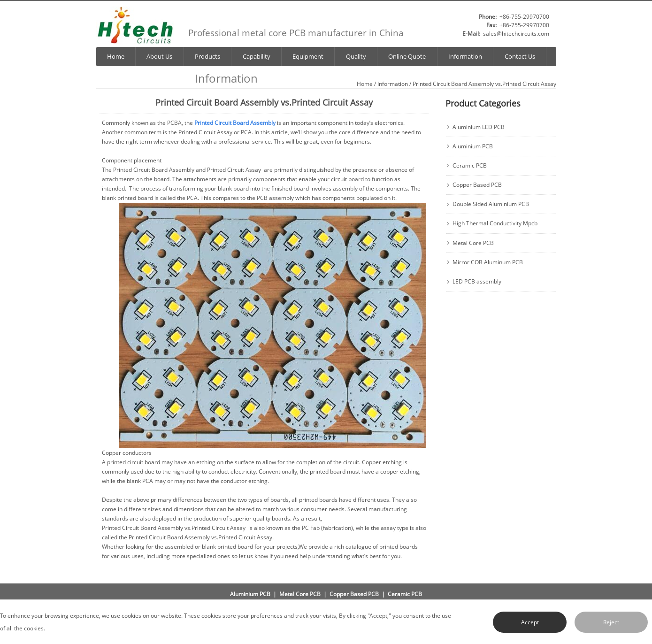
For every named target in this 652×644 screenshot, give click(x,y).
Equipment (308, 57)
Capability (257, 57)
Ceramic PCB (470, 166)
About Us (159, 57)
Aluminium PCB (473, 146)
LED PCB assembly (477, 282)
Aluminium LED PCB (479, 127)
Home (116, 57)
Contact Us (520, 57)
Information (465, 57)
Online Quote (407, 57)
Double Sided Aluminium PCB (491, 204)
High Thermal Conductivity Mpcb (495, 223)
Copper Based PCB (477, 185)
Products (207, 57)
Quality (356, 57)
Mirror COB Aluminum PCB (488, 262)
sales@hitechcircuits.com (516, 34)
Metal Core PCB (473, 243)
